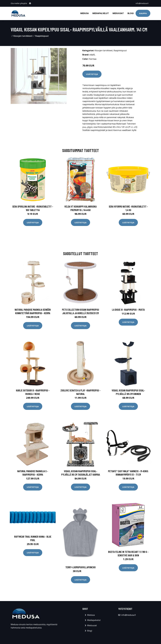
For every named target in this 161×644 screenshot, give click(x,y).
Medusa (85, 13)
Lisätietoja (92, 74)
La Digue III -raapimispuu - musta (128, 310)
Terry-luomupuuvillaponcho (80, 567)
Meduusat (118, 13)
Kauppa (143, 13)
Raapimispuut (42, 36)
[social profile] (30, 3)
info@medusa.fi (142, 3)
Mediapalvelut (101, 13)
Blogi (131, 13)
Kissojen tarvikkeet (23, 36)
